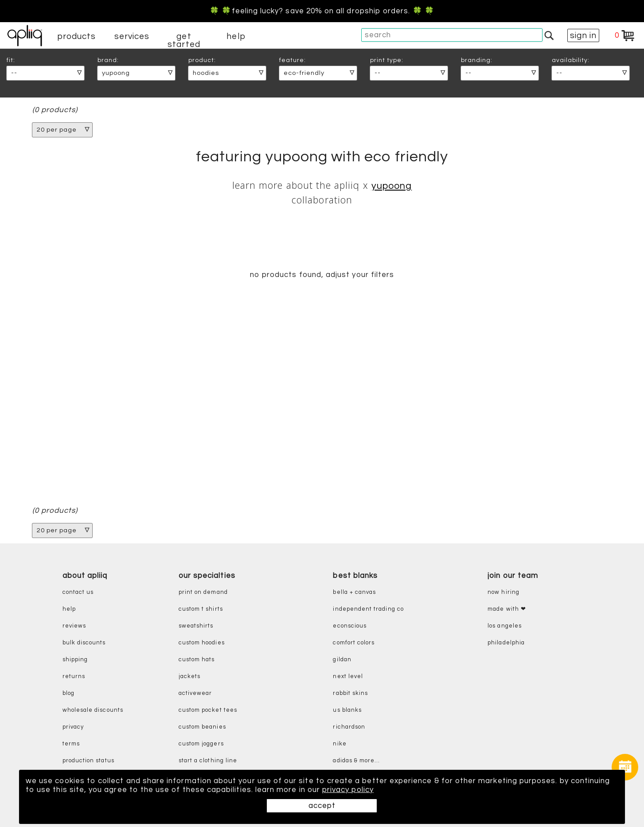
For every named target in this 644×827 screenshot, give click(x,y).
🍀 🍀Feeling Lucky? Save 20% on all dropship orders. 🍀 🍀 (322, 11)
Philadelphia (506, 643)
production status (88, 761)
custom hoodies (202, 643)
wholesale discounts (93, 710)
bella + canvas (354, 592)
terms (71, 744)
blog (68, 693)
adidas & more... (356, 761)
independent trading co (368, 609)
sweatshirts (196, 626)
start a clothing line (208, 761)
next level (348, 677)
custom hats (197, 660)
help (236, 36)
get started (184, 40)
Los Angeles (505, 626)
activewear (195, 693)
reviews (74, 626)
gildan (342, 660)
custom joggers (201, 744)
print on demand (203, 592)
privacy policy (348, 790)
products (77, 36)
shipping (75, 660)
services (132, 36)
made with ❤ (507, 609)
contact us (78, 592)
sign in (583, 35)
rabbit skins (350, 693)
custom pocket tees (208, 710)
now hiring (503, 592)
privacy (73, 727)
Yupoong (392, 186)
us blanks (347, 710)
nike (340, 744)
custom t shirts (201, 609)
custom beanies (202, 727)
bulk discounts (84, 643)
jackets (189, 677)
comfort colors (354, 643)
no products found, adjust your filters (322, 275)
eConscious (350, 626)
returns (74, 677)
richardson (349, 727)
